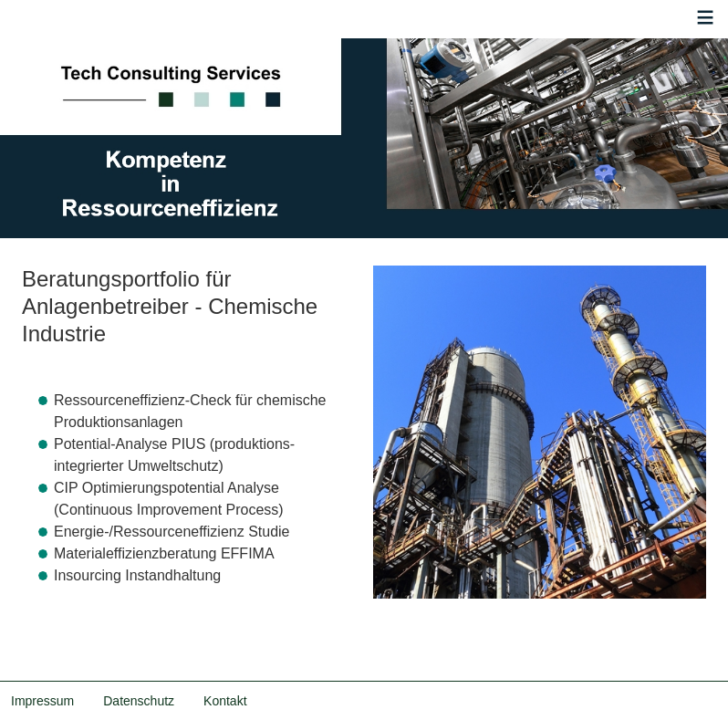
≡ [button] (706, 19)
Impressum (42, 701)
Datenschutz (139, 701)
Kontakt (225, 701)
